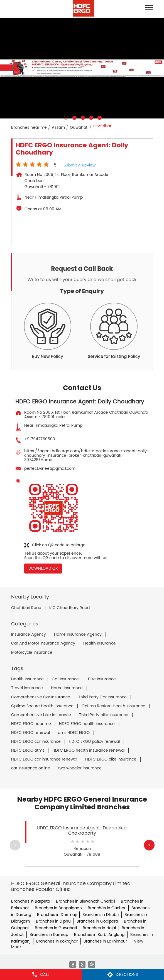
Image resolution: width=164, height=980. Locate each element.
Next (149, 845)
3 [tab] (82, 117)
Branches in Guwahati (56, 928)
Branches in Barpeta (31, 901)
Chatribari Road (26, 608)
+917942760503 (40, 439)
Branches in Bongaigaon (58, 908)
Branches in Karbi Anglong (99, 935)
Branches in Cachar (107, 908)
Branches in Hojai (99, 928)
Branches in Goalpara (97, 921)
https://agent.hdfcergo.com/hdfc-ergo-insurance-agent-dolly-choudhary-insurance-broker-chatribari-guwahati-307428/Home (87, 455)
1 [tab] (65, 117)
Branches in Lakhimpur (105, 941)
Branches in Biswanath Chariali (85, 901)
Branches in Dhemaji (57, 915)
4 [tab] (90, 117)
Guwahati (79, 127)
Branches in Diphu (53, 921)
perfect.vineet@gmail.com (50, 468)
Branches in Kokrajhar (57, 941)
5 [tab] (99, 117)
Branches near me (29, 127)
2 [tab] (74, 117)
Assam (58, 127)
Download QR (43, 568)
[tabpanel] (82, 68)
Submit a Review (79, 165)
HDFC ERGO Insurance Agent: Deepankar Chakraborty (82, 830)
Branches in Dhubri (101, 915)
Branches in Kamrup (49, 935)
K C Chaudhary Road (69, 608)
